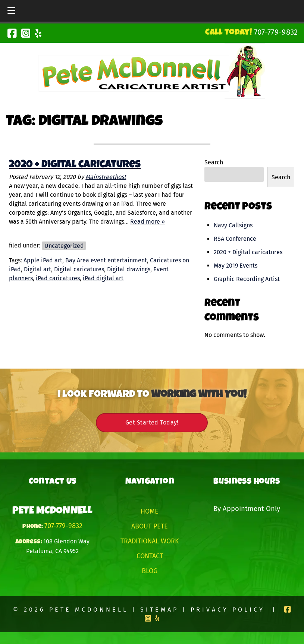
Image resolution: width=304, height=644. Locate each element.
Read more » (148, 222)
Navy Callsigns (233, 225)
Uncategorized (64, 245)
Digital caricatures (79, 269)
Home (150, 511)
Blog (150, 571)
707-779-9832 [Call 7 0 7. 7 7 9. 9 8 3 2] (63, 526)
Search (214, 162)
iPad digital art (103, 278)
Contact (150, 556)
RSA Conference (235, 239)
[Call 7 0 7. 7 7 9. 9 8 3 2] (276, 32)
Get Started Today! (152, 422)
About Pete (150, 526)
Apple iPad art (43, 260)
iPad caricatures (58, 278)
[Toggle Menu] (11, 11)
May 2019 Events (236, 266)
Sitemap (159, 610)
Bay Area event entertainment (106, 260)
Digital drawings (129, 269)
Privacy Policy (228, 610)
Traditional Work (150, 541)
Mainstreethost (106, 177)
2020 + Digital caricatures (75, 165)
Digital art (37, 269)
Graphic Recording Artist (247, 279)
